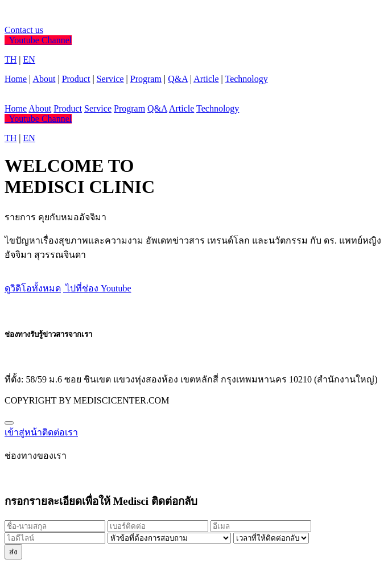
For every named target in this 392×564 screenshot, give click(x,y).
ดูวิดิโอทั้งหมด (33, 288)
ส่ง (13, 552)
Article (206, 79)
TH (11, 59)
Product (76, 79)
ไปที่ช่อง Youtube (97, 288)
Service (110, 79)
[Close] (9, 423)
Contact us (24, 30)
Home (16, 79)
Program (146, 79)
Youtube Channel (38, 40)
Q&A (178, 79)
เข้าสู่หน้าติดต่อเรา (41, 432)
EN (29, 59)
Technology (246, 79)
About (44, 79)
